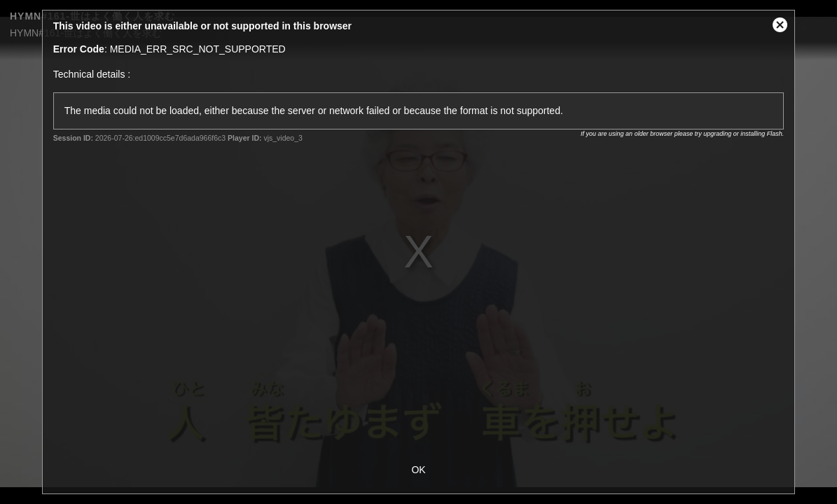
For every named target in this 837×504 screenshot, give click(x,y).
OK (418, 470)
